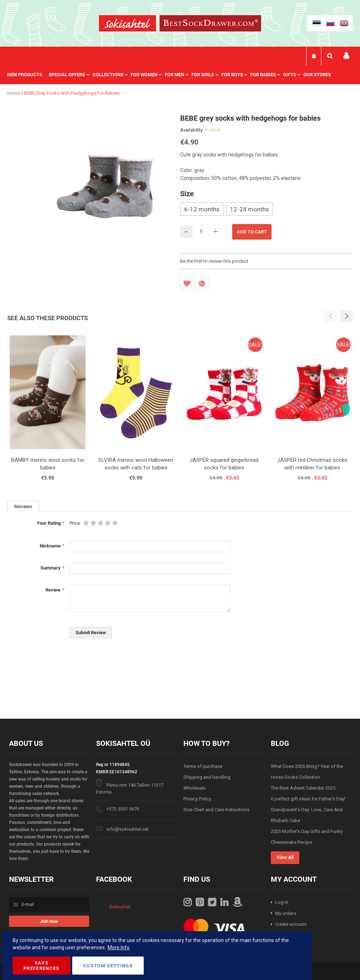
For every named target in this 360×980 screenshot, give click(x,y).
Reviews (23, 506)
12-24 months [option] (250, 209)
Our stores (317, 75)
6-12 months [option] (202, 209)
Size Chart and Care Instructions (216, 810)
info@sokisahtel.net (127, 829)
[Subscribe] (49, 921)
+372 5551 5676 (123, 809)
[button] (347, 316)
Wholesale (194, 788)
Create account (291, 924)
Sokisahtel (120, 907)
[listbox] (267, 210)
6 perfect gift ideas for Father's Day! (308, 799)
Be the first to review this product (214, 261)
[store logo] (127, 24)
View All (285, 857)
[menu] (173, 75)
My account (346, 56)
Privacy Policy (197, 799)
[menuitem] (28, 75)
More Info (119, 947)
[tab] (23, 506)
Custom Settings (108, 966)
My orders (286, 913)
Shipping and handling (207, 777)
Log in (282, 902)
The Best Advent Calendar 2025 (303, 788)
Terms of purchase (203, 766)
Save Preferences (42, 966)
